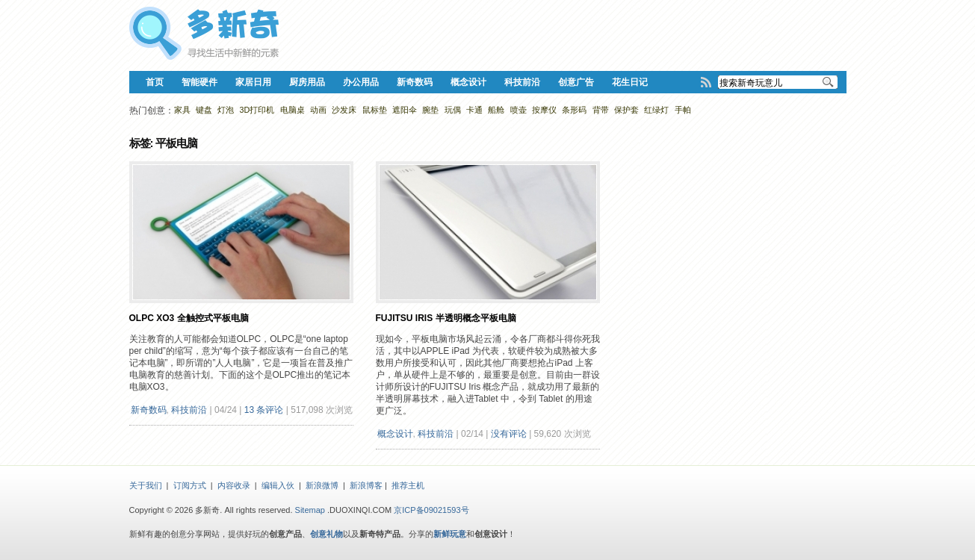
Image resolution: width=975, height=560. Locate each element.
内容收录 (234, 485)
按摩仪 (544, 110)
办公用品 (361, 82)
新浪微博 (322, 485)
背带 (601, 110)
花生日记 (630, 82)
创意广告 (576, 82)
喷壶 (519, 110)
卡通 (474, 110)
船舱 (496, 110)
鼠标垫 (375, 110)
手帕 (683, 110)
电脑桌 (292, 110)
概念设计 (468, 82)
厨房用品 (307, 82)
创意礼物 (326, 534)
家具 (182, 110)
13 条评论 (264, 410)
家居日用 (253, 82)
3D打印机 (257, 110)
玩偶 (453, 110)
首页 (155, 82)
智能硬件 (199, 82)
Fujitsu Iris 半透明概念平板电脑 (446, 318)
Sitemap (310, 510)
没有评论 (509, 434)
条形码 (574, 110)
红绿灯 (656, 110)
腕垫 (430, 110)
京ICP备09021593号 (431, 510)
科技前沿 (522, 82)
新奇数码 (415, 82)
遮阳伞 (405, 110)
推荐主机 (408, 485)
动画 (318, 110)
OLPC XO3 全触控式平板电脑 (189, 318)
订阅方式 (190, 485)
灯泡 (226, 110)
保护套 (626, 110)
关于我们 (146, 485)
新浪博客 (366, 485)
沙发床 (344, 110)
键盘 (204, 110)
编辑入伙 (278, 485)
